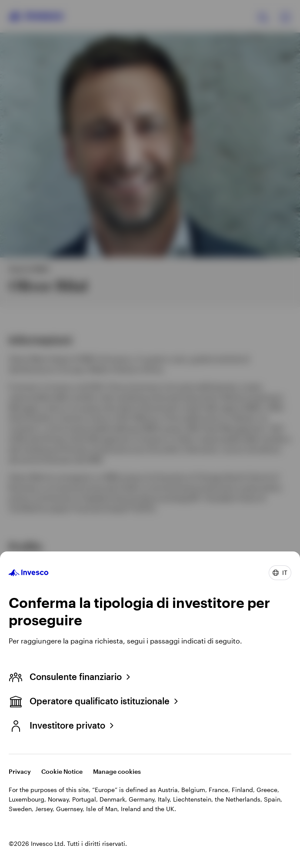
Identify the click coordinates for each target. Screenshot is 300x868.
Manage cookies (117, 771)
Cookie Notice (62, 771)
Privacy (20, 771)
